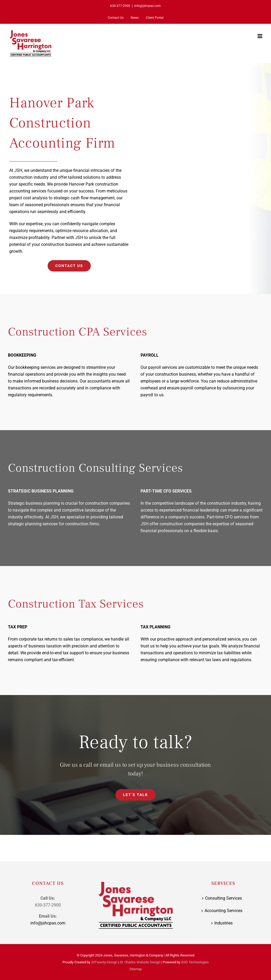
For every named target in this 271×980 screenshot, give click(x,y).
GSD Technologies (195, 962)
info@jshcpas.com (148, 6)
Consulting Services (223, 898)
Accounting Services (223, 911)
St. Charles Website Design (140, 962)
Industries (223, 923)
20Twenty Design (104, 962)
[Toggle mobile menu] (260, 36)
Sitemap (136, 969)
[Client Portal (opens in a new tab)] (155, 18)
